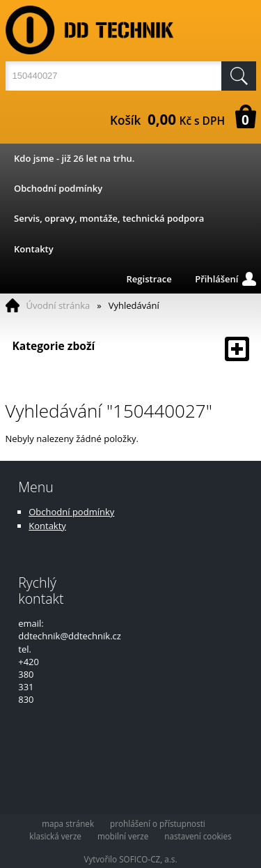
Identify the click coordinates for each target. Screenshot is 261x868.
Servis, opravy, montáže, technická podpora (109, 218)
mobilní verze (123, 836)
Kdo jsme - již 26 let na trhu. (74, 158)
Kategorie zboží (131, 349)
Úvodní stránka (58, 305)
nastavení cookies (198, 836)
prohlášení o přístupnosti (158, 823)
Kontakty (34, 249)
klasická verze (55, 836)
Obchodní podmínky (58, 188)
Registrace (149, 279)
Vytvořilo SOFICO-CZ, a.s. (131, 859)
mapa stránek (68, 823)
